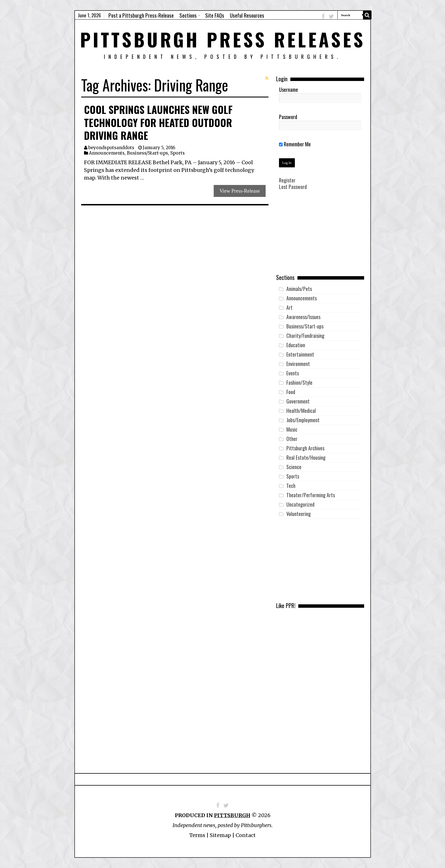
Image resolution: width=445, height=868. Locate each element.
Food (291, 392)
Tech (291, 486)
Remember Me (295, 144)
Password (288, 117)
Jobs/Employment (303, 420)
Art (289, 307)
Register (287, 180)
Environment (298, 364)
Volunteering (299, 514)
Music (292, 429)
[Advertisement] (320, 236)
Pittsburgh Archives (305, 448)
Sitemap (220, 835)
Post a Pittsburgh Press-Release (141, 15)
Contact (246, 835)
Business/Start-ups (147, 153)
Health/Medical (301, 411)
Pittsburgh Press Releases (223, 39)
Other (292, 439)
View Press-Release (240, 191)
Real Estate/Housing (306, 457)
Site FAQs (215, 15)
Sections (188, 15)
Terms (197, 835)
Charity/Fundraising (305, 336)
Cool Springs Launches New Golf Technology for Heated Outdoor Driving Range (158, 122)
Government (298, 401)
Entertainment (300, 354)
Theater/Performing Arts (311, 495)
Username (288, 89)
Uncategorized (300, 504)
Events (293, 373)
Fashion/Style (299, 382)
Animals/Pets (299, 289)
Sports (178, 153)
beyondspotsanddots (111, 148)
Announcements (107, 153)
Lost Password (293, 187)
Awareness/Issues (303, 317)
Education (296, 345)
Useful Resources (247, 15)
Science (294, 467)
